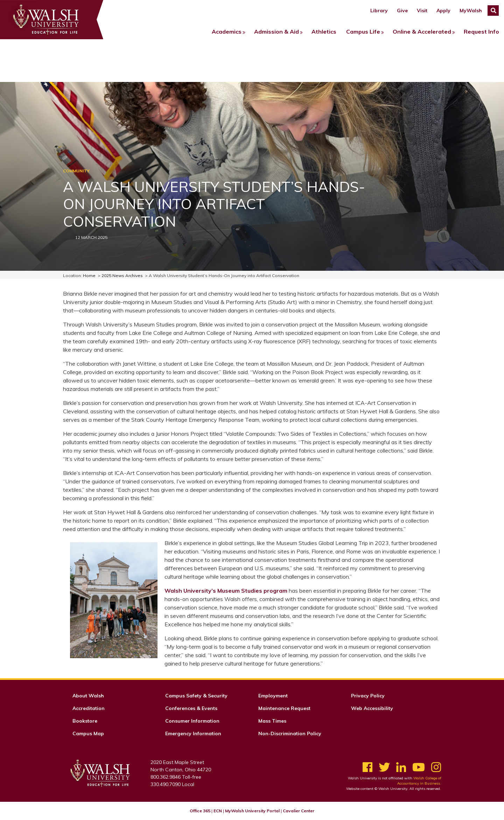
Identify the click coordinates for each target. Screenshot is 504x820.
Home (89, 275)
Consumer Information (192, 721)
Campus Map (88, 733)
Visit (422, 11)
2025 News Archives (122, 275)
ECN (218, 811)
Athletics (324, 32)
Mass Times (272, 721)
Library (379, 11)
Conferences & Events (191, 708)
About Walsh (88, 696)
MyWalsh (471, 11)
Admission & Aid (276, 32)
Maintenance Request (284, 708)
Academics (227, 32)
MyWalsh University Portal (252, 811)
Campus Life (363, 32)
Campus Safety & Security (196, 696)
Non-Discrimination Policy (290, 733)
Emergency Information (193, 733)
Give (402, 11)
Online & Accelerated (422, 32)
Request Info (481, 32)
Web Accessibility (372, 708)
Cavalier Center (299, 811)
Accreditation (89, 708)
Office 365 (200, 811)
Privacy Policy (368, 696)
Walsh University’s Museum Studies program (226, 591)
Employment (273, 696)
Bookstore (85, 721)
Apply (443, 11)
